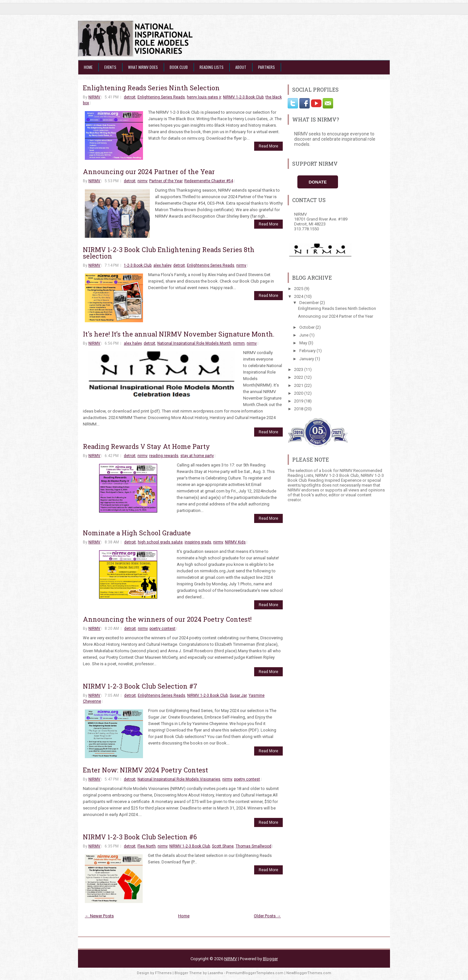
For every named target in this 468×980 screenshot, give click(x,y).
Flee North (147, 846)
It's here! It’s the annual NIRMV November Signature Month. (179, 334)
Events (110, 67)
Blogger (270, 959)
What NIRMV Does (143, 67)
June (304, 335)
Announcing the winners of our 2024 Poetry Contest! (167, 619)
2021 (299, 385)
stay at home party (197, 456)
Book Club (179, 67)
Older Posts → (267, 916)
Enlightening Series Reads (161, 97)
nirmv (142, 181)
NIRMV (94, 97)
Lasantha (215, 973)
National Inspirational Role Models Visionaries (179, 779)
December (310, 303)
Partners (266, 67)
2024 (299, 296)
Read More (268, 146)
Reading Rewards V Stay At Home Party (146, 446)
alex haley (162, 265)
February (308, 351)
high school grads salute (160, 542)
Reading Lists (212, 67)
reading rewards (164, 456)
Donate (318, 182)
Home (88, 67)
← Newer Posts (99, 916)
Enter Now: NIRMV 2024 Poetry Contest (145, 770)
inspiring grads (198, 542)
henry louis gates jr (204, 97)
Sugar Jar (238, 695)
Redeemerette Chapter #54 (209, 181)
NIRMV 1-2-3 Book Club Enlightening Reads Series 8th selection (169, 253)
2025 (299, 289)
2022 (299, 377)
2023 (299, 369)
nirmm (239, 343)
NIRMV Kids (235, 542)
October (307, 327)
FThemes (163, 973)
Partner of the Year (166, 181)
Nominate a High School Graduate (137, 533)
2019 (299, 401)
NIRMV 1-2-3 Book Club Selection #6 (140, 837)
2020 (299, 393)
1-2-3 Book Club (138, 265)
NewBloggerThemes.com (309, 973)
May (304, 343)
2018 (299, 409)
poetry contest (162, 629)
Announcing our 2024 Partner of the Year (149, 172)
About (241, 67)
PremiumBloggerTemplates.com (255, 973)
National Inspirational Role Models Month (194, 343)
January (307, 359)
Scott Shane (223, 846)
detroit (130, 97)
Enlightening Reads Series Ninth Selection (151, 88)
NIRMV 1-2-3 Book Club (243, 97)
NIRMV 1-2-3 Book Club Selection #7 (140, 686)
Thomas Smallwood (253, 846)
